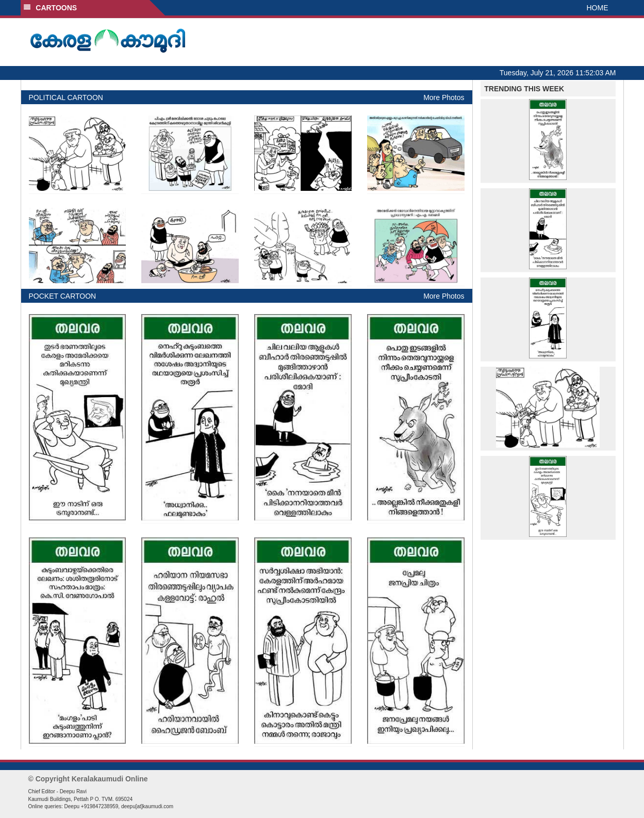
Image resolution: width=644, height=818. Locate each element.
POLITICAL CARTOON (66, 97)
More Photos (444, 97)
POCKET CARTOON (63, 296)
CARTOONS (50, 8)
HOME (598, 8)
